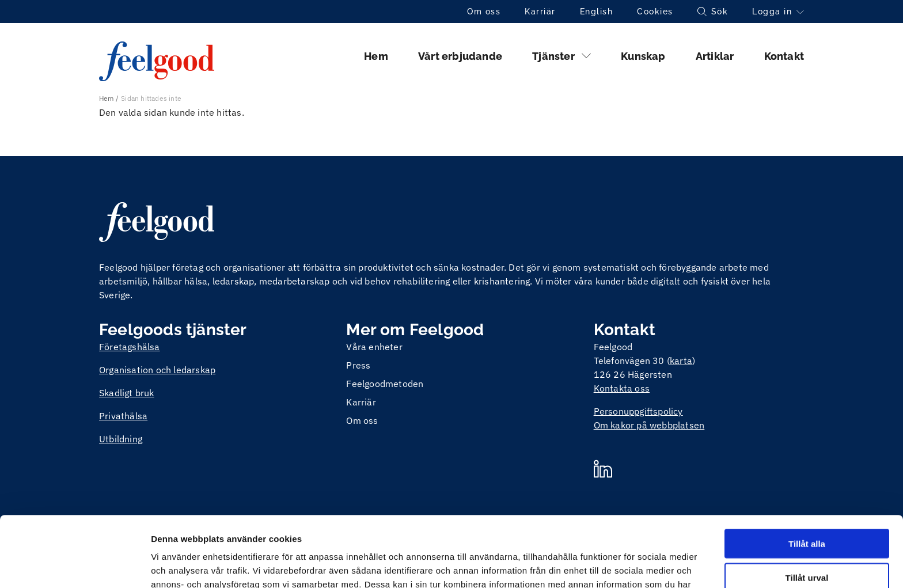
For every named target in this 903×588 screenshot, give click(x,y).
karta (681, 361)
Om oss (484, 12)
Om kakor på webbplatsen (649, 425)
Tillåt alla (807, 473)
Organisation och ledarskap (157, 370)
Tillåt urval (807, 507)
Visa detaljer (626, 565)
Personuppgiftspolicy (638, 411)
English (597, 12)
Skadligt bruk (127, 393)
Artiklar (715, 56)
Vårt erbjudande (460, 56)
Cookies (655, 12)
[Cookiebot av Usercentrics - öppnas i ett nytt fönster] (75, 566)
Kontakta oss (622, 388)
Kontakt (784, 56)
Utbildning (121, 439)
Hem (376, 56)
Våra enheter (374, 347)
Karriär (540, 12)
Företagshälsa (130, 347)
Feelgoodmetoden (385, 384)
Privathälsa (123, 416)
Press (358, 365)
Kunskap (643, 56)
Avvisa (807, 541)
